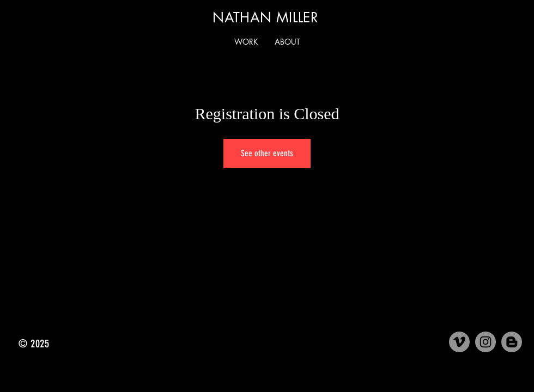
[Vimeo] (459, 342)
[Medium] (512, 342)
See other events (267, 153)
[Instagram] (486, 342)
